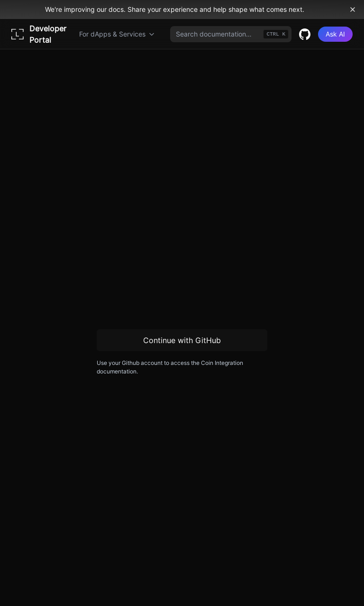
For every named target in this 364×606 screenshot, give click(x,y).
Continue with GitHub (182, 340)
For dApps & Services (117, 34)
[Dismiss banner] (353, 9)
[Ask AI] (335, 34)
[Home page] (41, 34)
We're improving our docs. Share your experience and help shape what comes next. (175, 9)
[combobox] (231, 34)
